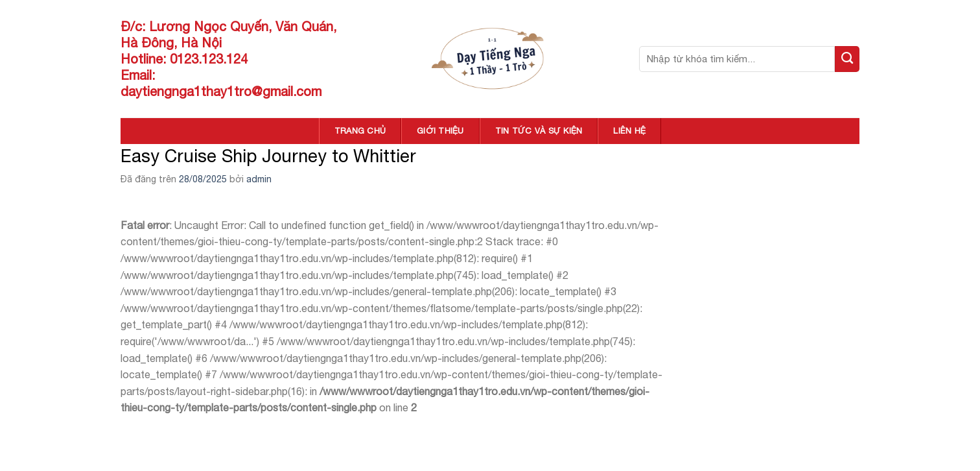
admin (259, 179)
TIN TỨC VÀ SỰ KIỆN (539, 131)
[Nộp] (847, 59)
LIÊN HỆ (629, 131)
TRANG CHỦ (360, 131)
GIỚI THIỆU (440, 131)
